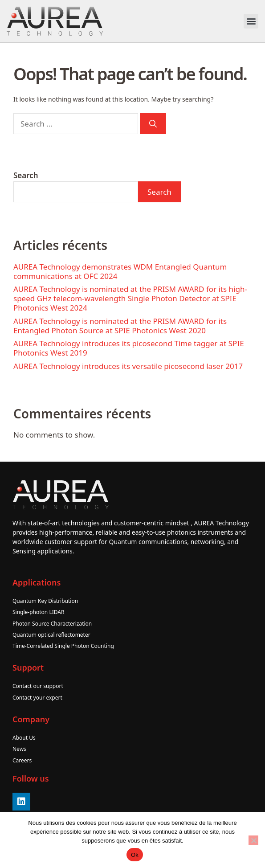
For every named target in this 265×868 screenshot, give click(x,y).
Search (26, 175)
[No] (253, 840)
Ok (135, 855)
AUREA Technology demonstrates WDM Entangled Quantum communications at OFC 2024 (120, 271)
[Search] (153, 124)
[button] (251, 21)
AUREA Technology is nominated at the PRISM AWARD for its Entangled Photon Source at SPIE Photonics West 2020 (120, 326)
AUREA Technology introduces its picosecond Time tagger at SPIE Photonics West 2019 (129, 348)
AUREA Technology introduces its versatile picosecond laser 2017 (128, 366)
